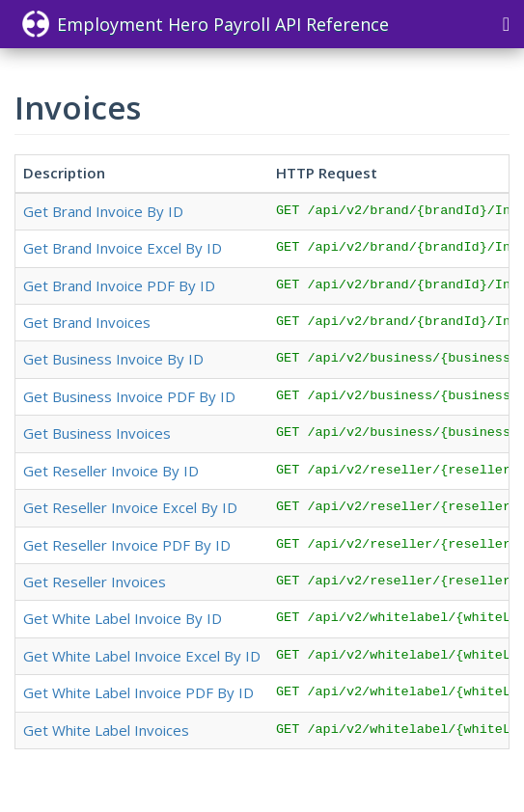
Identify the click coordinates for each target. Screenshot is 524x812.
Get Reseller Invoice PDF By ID (127, 545)
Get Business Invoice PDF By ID (129, 396)
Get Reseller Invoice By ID (111, 471)
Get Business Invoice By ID (113, 359)
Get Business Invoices (97, 433)
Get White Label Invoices (106, 730)
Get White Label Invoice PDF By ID (138, 692)
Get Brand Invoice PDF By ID (119, 285)
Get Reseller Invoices (95, 582)
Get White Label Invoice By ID (123, 618)
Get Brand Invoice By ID (103, 211)
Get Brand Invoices (87, 322)
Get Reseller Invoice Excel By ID (130, 507)
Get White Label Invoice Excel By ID (142, 656)
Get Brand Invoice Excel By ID (123, 248)
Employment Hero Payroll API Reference (206, 24)
